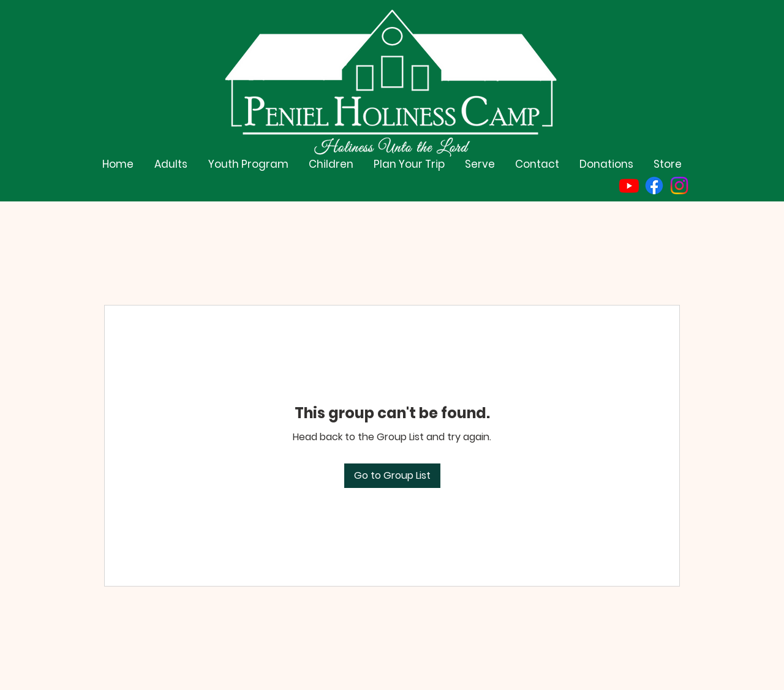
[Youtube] (629, 186)
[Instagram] (679, 186)
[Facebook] (654, 186)
